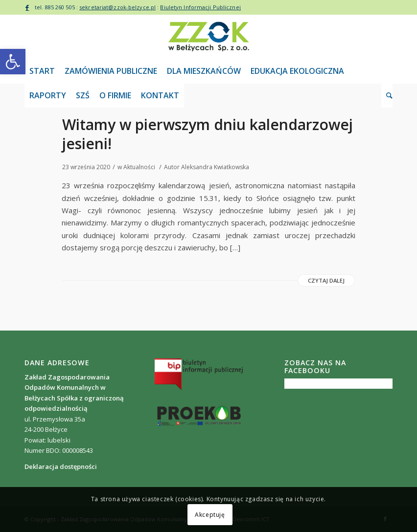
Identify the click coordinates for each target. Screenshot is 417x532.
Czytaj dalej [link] (326, 280)
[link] (13, 62)
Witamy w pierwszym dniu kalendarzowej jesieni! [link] (208, 134)
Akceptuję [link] (210, 515)
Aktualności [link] (139, 167)
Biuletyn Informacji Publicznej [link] (200, 7)
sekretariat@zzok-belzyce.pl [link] (117, 7)
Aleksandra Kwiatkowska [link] (215, 167)
